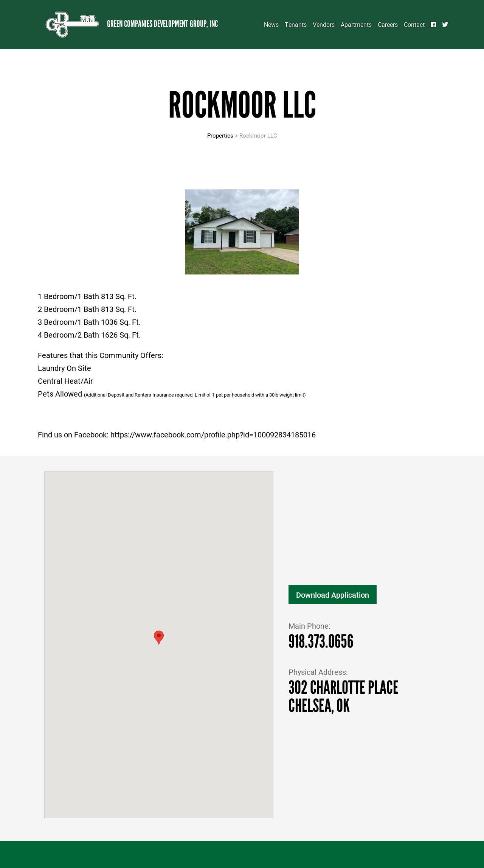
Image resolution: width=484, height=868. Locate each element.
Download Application (333, 595)
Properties (220, 135)
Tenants (296, 24)
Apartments (356, 24)
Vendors (324, 24)
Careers (388, 24)
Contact (414, 24)
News (271, 24)
